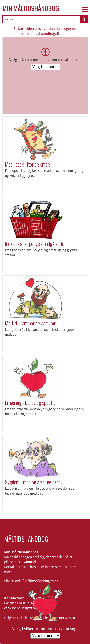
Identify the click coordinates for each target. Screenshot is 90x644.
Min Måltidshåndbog (31, 8)
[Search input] (41, 19)
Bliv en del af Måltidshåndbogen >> (31, 581)
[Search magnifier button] (84, 19)
